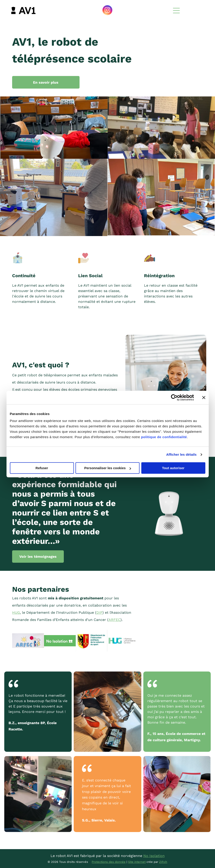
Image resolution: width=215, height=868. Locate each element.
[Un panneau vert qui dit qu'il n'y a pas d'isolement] (60, 641)
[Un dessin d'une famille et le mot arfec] (28, 641)
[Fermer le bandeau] (204, 397)
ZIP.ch (163, 862)
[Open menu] (176, 11)
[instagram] (107, 11)
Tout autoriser (173, 468)
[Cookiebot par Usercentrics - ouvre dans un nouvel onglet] (174, 397)
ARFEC (114, 620)
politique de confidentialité (164, 437)
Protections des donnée (109, 862)
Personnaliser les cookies (108, 468)
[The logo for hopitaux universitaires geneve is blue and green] (123, 641)
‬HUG (16, 613)
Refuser (42, 468)
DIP (99, 613)
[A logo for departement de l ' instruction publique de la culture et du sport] (92, 641)
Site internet (137, 862)
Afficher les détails (181, 454)
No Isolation (154, 856)
